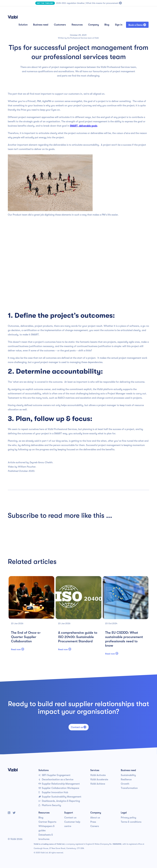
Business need (41, 25)
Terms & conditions (131, 822)
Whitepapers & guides (47, 828)
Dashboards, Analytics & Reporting (59, 801)
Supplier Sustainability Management (60, 797)
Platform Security (50, 805)
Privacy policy (128, 818)
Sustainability (128, 775)
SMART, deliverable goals (84, 126)
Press (93, 822)
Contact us (79, 727)
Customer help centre (72, 824)
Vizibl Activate (98, 775)
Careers (95, 826)
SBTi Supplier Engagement (54, 775)
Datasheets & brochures (46, 837)
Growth (125, 784)
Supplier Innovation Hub (53, 792)
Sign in (119, 25)
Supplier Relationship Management (59, 784)
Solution (23, 25)
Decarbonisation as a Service (56, 780)
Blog (107, 25)
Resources (77, 25)
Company (94, 25)
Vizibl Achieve (98, 784)
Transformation (129, 788)
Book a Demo (137, 25)
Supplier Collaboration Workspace (59, 788)
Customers (60, 25)
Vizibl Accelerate (99, 780)
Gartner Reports (47, 822)
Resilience (126, 780)
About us (95, 818)
